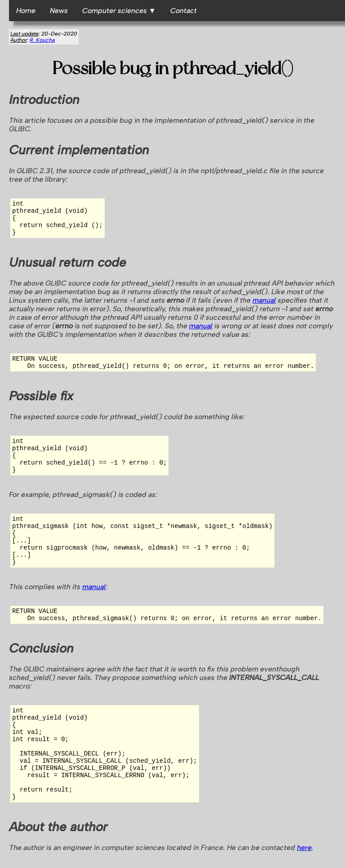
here (304, 848)
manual (264, 300)
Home (26, 11)
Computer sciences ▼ (119, 11)
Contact (184, 11)
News (59, 11)
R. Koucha (42, 40)
